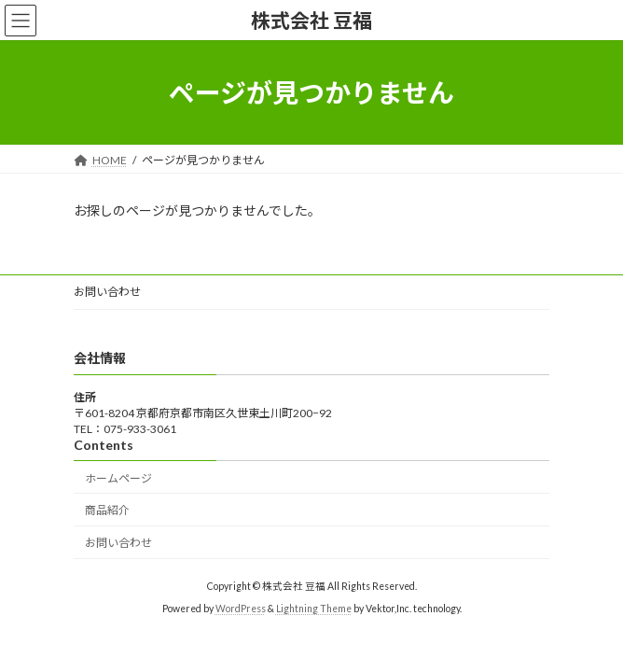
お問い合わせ (107, 292)
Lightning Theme (314, 609)
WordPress (241, 609)
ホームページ (118, 478)
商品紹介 (107, 511)
